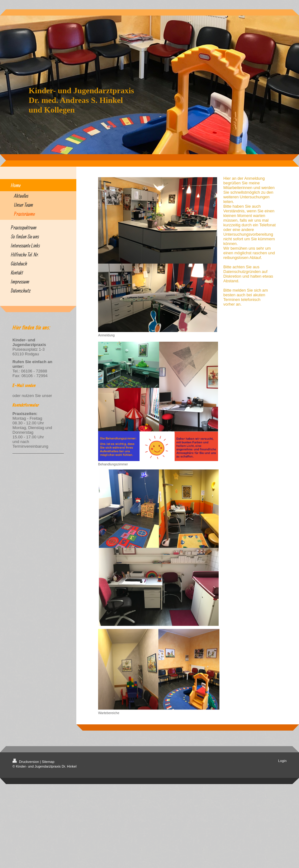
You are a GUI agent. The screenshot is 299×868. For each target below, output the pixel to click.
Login (282, 761)
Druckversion (26, 762)
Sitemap (48, 762)
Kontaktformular (26, 405)
